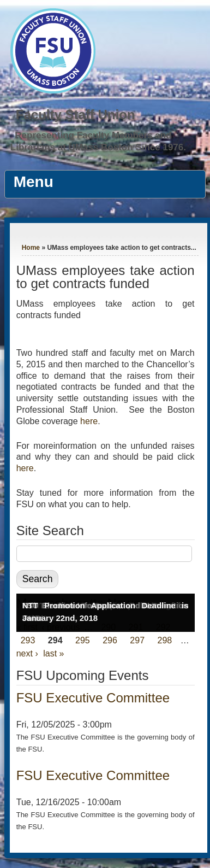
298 (164, 640)
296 (110, 640)
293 (28, 640)
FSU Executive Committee (93, 698)
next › (27, 653)
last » (53, 653)
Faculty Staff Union (76, 115)
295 (83, 640)
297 (137, 640)
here (89, 421)
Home (31, 248)
